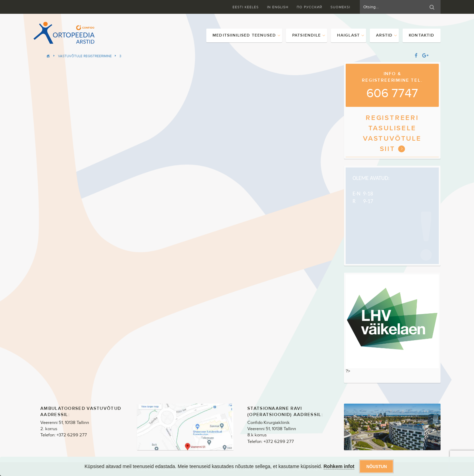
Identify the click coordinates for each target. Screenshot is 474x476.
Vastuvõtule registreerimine (85, 56)
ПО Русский (309, 7)
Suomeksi (340, 7)
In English (278, 7)
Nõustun (377, 467)
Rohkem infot (339, 466)
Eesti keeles (246, 7)
